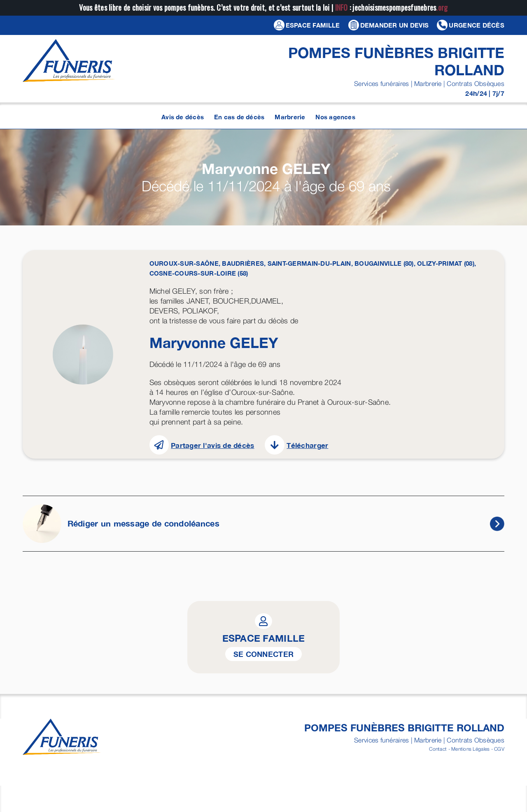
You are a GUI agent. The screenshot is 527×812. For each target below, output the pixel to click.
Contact (438, 749)
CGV (499, 749)
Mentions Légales (470, 749)
